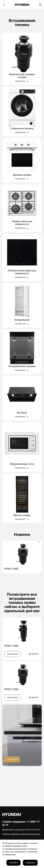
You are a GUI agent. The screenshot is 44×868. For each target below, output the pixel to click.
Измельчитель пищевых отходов (22, 76)
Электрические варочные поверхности (22, 272)
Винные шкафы (22, 515)
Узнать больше (13, 654)
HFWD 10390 (11, 646)
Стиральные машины (22, 129)
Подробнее (30, 863)
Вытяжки (22, 413)
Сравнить (35, 654)
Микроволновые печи (22, 464)
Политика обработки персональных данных (21, 834)
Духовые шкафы (22, 175)
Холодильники (22, 320)
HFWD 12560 (11, 569)
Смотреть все (20, 81)
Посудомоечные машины (22, 366)
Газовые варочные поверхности (22, 223)
